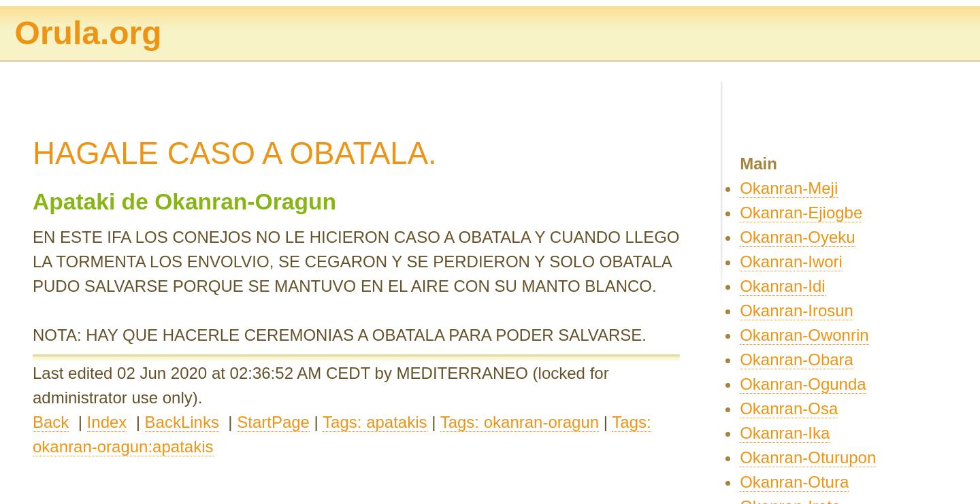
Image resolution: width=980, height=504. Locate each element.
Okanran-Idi (782, 286)
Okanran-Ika (785, 433)
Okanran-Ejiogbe (801, 213)
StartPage (273, 422)
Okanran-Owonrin (804, 335)
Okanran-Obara (797, 359)
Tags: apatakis (375, 422)
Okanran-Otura (794, 482)
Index (107, 422)
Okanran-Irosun (797, 310)
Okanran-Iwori (791, 262)
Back (51, 422)
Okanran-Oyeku (797, 237)
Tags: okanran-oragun (520, 422)
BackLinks (182, 422)
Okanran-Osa (789, 408)
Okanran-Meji (789, 188)
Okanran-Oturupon (808, 457)
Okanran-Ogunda (803, 384)
